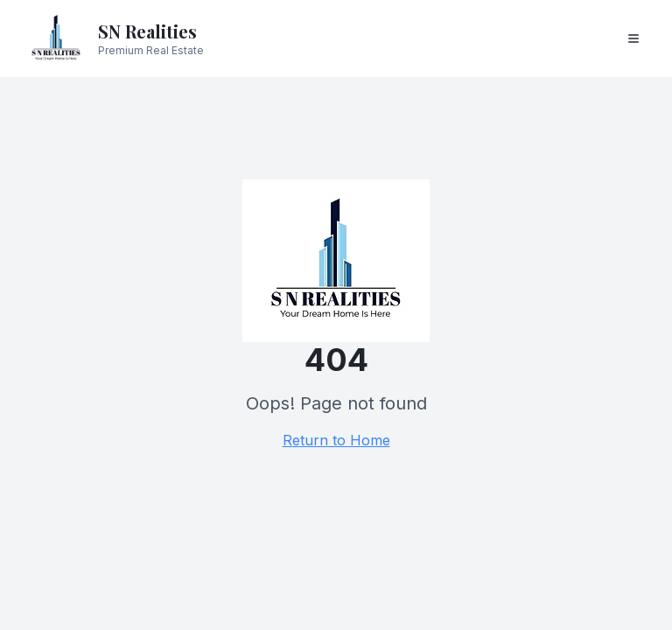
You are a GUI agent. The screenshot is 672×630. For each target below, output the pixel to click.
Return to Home (336, 440)
